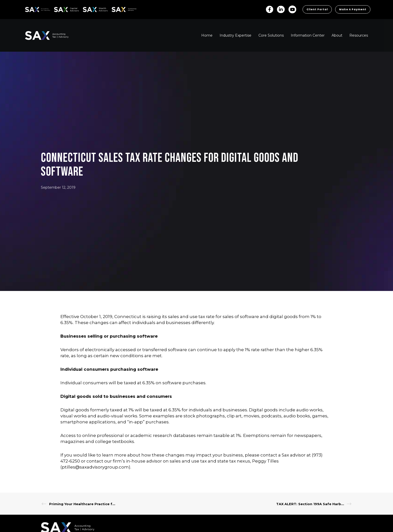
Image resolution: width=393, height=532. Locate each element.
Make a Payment (353, 9)
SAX (28, 9)
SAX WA (88, 9)
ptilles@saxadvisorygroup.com (95, 467)
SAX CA (59, 9)
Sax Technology (121, 10)
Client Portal (317, 9)
